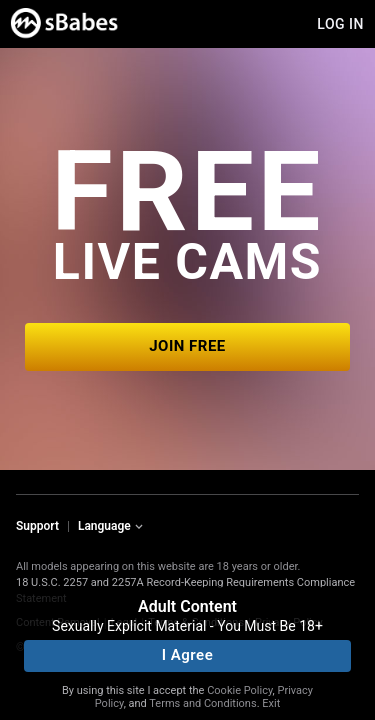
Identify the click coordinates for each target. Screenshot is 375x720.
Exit (271, 703)
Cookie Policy (239, 690)
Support (37, 526)
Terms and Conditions (202, 703)
